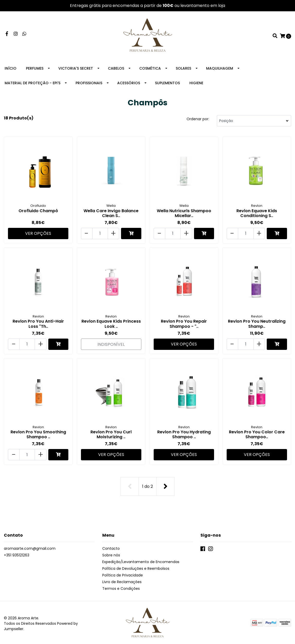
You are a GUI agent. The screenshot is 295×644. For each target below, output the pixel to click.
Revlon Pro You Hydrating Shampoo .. (184, 434)
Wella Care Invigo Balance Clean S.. (111, 214)
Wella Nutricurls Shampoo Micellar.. (184, 214)
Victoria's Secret (76, 69)
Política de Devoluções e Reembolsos (136, 566)
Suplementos (167, 84)
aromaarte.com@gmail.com (30, 546)
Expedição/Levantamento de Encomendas (141, 560)
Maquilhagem (220, 69)
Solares (183, 69)
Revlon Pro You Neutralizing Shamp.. (257, 324)
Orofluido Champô (38, 212)
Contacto (111, 546)
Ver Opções (38, 233)
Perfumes (35, 69)
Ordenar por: (198, 120)
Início (11, 69)
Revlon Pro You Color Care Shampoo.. (257, 434)
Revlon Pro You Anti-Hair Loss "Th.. (38, 324)
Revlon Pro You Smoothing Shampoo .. (38, 434)
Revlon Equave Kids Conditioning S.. (257, 214)
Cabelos (116, 69)
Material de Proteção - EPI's (33, 84)
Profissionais (89, 84)
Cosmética (150, 69)
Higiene (196, 84)
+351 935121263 (17, 553)
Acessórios (129, 84)
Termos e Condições (121, 586)
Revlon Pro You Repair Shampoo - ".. (184, 324)
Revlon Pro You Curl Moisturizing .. (111, 434)
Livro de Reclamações (122, 580)
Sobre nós (111, 553)
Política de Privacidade (123, 573)
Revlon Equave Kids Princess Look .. (111, 324)
